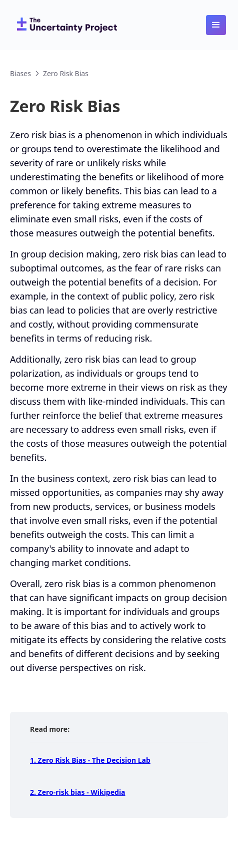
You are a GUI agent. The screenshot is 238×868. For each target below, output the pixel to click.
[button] (216, 25)
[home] (64, 25)
